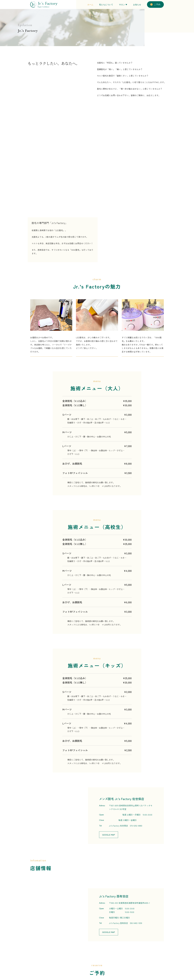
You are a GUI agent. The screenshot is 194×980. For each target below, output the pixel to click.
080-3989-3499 (123, 890)
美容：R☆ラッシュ (108, 949)
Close (102, 700)
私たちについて (106, 5)
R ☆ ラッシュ (113, 912)
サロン (122, 5)
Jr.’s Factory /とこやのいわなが (89, 912)
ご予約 (155, 4)
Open (101, 694)
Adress (102, 685)
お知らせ (137, 5)
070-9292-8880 (136, 705)
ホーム (90, 5)
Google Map (109, 714)
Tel (100, 705)
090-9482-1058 (136, 803)
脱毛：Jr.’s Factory (108, 944)
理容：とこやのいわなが (110, 955)
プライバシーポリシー (137, 960)
